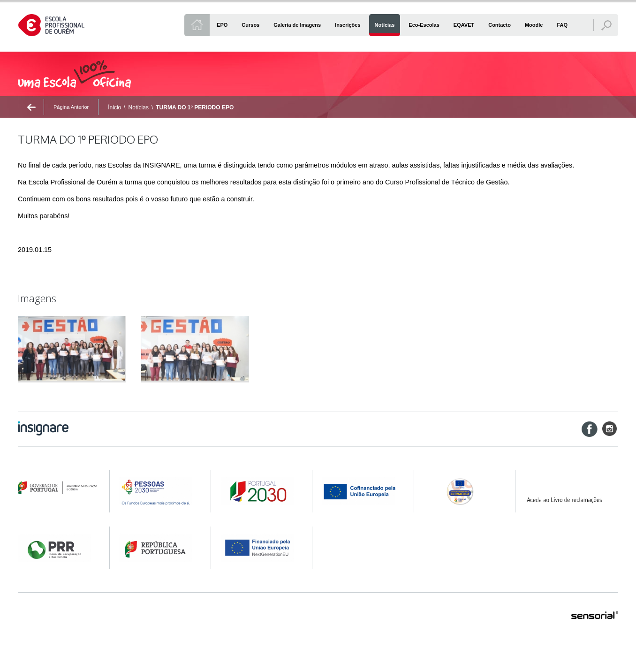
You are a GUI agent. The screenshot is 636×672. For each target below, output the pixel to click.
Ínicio (114, 107)
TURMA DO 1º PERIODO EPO (195, 107)
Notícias (139, 107)
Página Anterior (71, 107)
